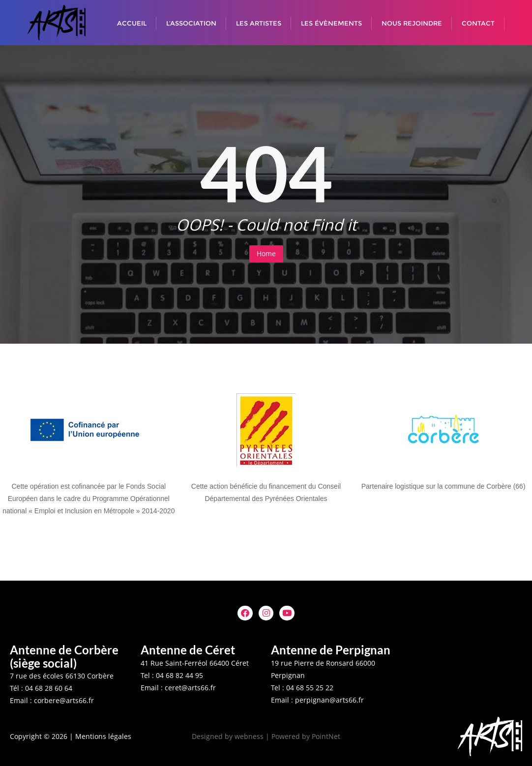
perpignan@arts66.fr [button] (329, 700)
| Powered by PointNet (303, 736)
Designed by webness (228, 736)
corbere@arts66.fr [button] (64, 700)
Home (266, 253)
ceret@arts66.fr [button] (190, 688)
